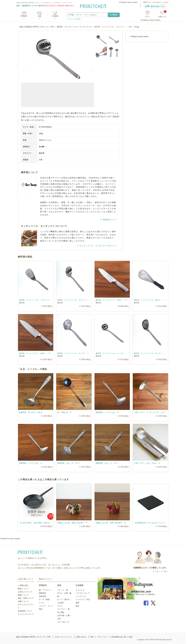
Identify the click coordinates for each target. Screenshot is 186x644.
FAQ (92, 637)
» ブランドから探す (74, 19)
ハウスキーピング (83, 593)
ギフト (148, 17)
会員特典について (25, 611)
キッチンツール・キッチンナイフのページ (98, 246)
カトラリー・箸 (63, 609)
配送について (23, 589)
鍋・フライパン (45, 590)
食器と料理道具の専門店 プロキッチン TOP (37, 27)
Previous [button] (25, 70)
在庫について (23, 601)
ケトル (42, 603)
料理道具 (24, 16)
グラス (60, 606)
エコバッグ (80, 590)
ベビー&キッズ (63, 622)
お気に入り (162, 14)
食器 (40, 16)
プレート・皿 (63, 590)
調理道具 (42, 593)
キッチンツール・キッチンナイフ (78, 27)
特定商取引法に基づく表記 (122, 637)
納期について (23, 595)
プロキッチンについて (63, 637)
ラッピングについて (26, 614)
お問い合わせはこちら (155, 6)
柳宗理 (60, 27)
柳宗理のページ (110, 220)
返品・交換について (26, 598)
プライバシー (102, 637)
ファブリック (81, 596)
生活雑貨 (55, 16)
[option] (57, 58)
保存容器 (42, 596)
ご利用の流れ (23, 585)
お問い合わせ (81, 637)
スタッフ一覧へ (162, 571)
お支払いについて (25, 592)
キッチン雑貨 (44, 599)
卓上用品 (61, 612)
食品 (77, 606)
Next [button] (90, 70)
